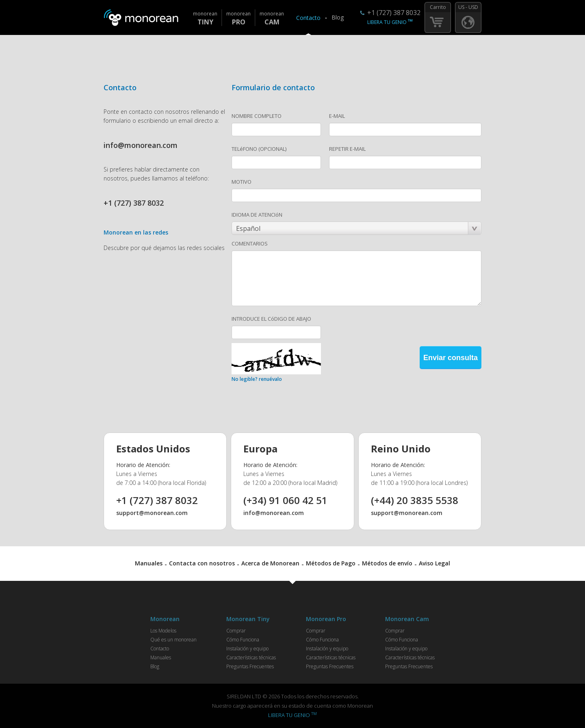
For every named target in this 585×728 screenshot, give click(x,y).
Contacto (308, 18)
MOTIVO (242, 182)
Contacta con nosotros (202, 563)
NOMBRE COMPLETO (257, 116)
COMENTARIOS (250, 243)
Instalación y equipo (247, 649)
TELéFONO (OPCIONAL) (259, 149)
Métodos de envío (387, 563)
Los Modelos (163, 631)
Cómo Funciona (243, 640)
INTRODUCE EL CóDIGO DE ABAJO (271, 319)
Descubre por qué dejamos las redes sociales (164, 248)
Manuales (149, 563)
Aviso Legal (434, 563)
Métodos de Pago (331, 563)
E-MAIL (337, 116)
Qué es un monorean (173, 640)
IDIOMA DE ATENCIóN (257, 215)
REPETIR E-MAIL (347, 149)
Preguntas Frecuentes (250, 666)
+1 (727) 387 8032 (394, 13)
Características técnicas (251, 657)
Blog (338, 17)
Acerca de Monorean (270, 563)
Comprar (236, 631)
